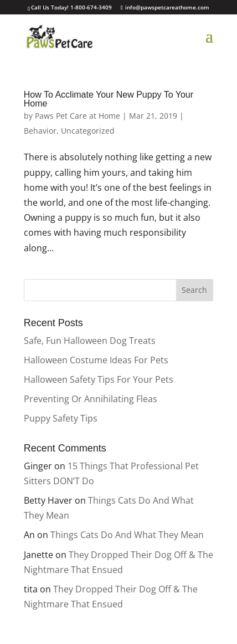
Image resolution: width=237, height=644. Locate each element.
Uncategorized (88, 131)
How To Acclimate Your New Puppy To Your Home (109, 99)
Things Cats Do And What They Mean (127, 535)
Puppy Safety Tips (61, 418)
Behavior (40, 131)
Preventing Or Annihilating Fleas (91, 399)
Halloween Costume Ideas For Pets (96, 360)
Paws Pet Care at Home (78, 116)
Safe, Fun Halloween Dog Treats (90, 341)
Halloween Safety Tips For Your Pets (99, 379)
